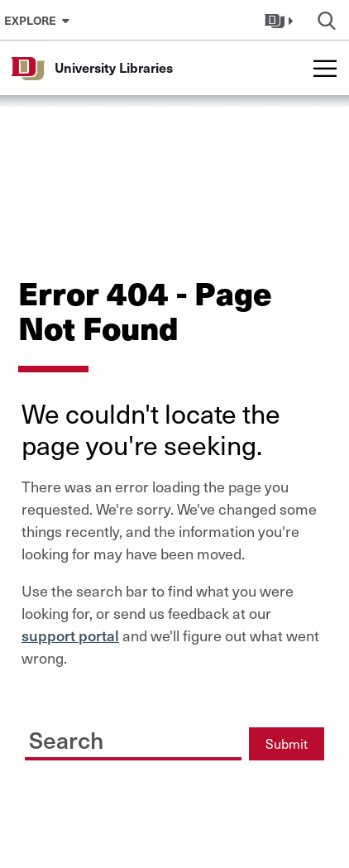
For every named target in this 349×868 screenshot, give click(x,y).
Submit (287, 743)
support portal (70, 635)
